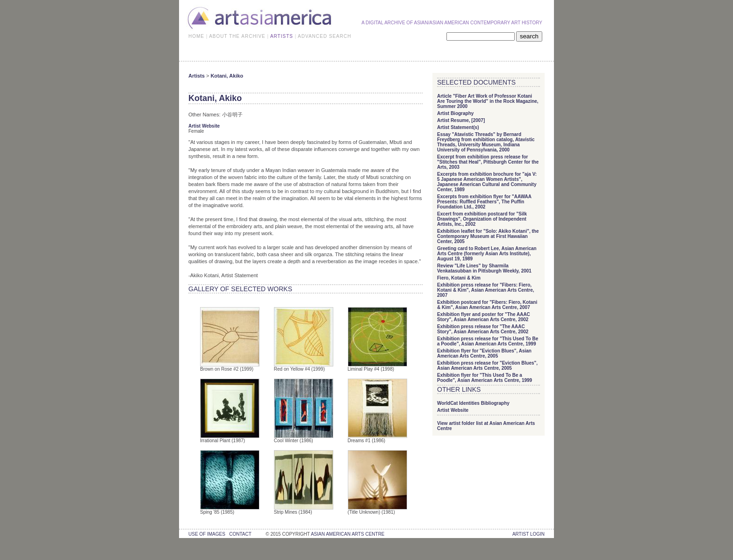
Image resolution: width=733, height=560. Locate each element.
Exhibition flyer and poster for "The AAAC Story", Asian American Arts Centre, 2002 (484, 317)
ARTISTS (282, 36)
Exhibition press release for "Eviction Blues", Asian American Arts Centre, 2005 (487, 366)
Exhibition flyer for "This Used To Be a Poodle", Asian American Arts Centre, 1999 (485, 378)
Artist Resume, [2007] (461, 120)
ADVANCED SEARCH (324, 36)
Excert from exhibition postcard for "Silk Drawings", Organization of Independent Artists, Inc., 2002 (482, 219)
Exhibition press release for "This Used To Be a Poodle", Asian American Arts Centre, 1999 (488, 341)
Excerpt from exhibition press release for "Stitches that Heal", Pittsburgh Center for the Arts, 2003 (488, 162)
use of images (207, 534)
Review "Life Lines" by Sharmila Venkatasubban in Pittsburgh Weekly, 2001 (484, 268)
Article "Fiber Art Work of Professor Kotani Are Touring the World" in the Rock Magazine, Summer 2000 (488, 101)
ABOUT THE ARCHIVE (237, 36)
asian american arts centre (348, 534)
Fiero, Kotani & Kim (459, 278)
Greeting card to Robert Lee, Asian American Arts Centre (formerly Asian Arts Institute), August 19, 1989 (487, 254)
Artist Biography (455, 113)
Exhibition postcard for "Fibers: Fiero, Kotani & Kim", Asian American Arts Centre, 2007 (487, 305)
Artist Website (204, 126)
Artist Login (528, 534)
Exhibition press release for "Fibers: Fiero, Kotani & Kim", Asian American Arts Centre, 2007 (486, 290)
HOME (196, 36)
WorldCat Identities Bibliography (473, 403)
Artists (197, 76)
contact (240, 534)
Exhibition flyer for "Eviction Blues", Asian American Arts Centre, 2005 (484, 353)
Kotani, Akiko (227, 76)
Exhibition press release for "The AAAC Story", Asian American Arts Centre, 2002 (483, 329)
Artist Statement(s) (458, 127)
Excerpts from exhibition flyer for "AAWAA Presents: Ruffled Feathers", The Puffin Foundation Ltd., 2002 (484, 202)
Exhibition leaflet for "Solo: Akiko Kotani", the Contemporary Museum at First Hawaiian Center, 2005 (488, 236)
